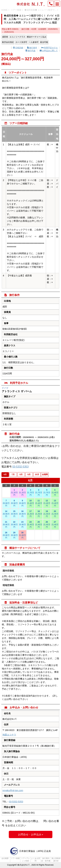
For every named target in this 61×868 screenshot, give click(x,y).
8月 (21, 474)
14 (6, 514)
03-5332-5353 (20, 467)
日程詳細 (18, 48)
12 (47, 503)
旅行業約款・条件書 (46, 860)
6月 (5, 474)
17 (31, 514)
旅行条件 (32, 48)
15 (14, 514)
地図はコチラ (9, 735)
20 (55, 514)
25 (39, 525)
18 (39, 514)
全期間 (45, 474)
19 (47, 514)
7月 (13, 474)
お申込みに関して (49, 51)
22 (14, 525)
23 (22, 525)
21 (6, 525)
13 (55, 503)
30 (22, 535)
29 (14, 535)
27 (55, 525)
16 (22, 514)
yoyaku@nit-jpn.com (13, 790)
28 (6, 535)
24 (31, 525)
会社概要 (5, 858)
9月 (29, 474)
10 (31, 503)
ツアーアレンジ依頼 (25, 860)
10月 (37, 474)
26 (47, 525)
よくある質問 (36, 860)
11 (39, 503)
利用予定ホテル (50, 48)
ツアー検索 (15, 858)
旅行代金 (30, 51)
